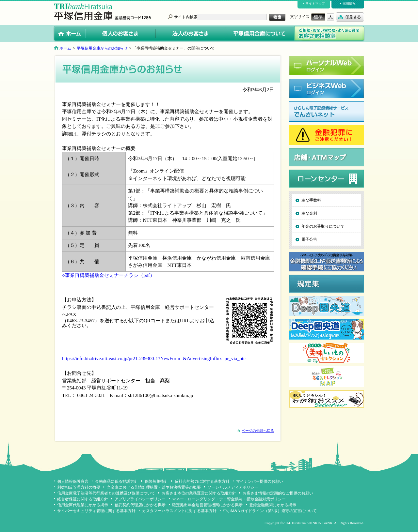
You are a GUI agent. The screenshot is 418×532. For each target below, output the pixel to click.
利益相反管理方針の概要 (79, 487)
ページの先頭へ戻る (258, 431)
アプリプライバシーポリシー (140, 499)
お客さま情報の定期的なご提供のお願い (278, 493)
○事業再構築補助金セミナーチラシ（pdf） (108, 275)
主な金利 (309, 213)
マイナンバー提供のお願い (260, 481)
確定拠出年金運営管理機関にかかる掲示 (207, 505)
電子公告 (309, 239)
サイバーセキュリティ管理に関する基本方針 (96, 511)
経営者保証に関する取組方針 (83, 499)
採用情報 (349, 3)
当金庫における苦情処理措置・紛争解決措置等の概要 (154, 487)
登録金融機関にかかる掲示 (273, 505)
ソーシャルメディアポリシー (233, 487)
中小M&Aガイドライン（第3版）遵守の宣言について (270, 511)
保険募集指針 (156, 481)
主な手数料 (311, 200)
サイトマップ (315, 3)
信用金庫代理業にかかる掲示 (83, 505)
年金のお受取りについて (323, 226)
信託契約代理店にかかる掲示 (140, 505)
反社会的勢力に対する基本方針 (202, 481)
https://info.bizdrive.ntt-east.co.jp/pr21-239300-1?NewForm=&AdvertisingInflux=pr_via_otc (154, 358)
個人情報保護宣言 (73, 481)
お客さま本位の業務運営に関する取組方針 (199, 493)
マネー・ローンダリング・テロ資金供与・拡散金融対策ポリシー (229, 499)
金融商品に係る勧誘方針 (117, 481)
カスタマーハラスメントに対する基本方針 (179, 511)
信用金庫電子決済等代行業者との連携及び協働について (106, 493)
